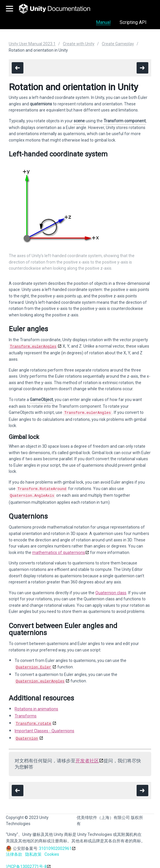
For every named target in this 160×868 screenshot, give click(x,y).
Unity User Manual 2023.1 (32, 44)
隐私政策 (33, 850)
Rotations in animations (36, 705)
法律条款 (14, 850)
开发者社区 (87, 756)
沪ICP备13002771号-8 (26, 862)
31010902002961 (55, 844)
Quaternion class (111, 590)
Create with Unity (79, 44)
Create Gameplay (118, 44)
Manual (103, 22)
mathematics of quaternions (59, 550)
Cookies (52, 850)
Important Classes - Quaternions (44, 727)
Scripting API (133, 22)
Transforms (26, 712)
